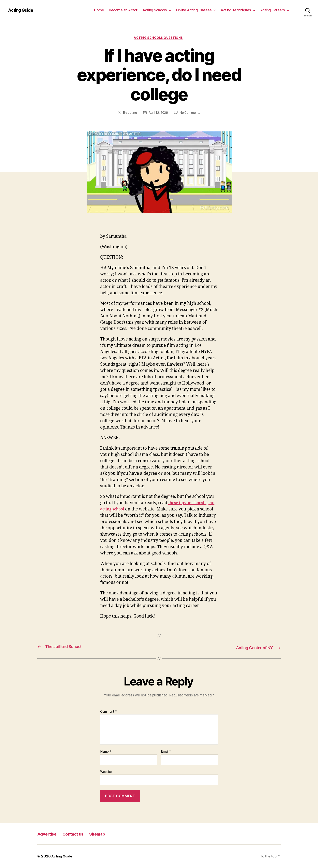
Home (99, 10)
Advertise (48, 834)
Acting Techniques (236, 10)
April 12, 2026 (158, 113)
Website (106, 772)
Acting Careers (273, 10)
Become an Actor (123, 10)
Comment (109, 712)
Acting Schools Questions (159, 38)
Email (166, 752)
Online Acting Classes (194, 10)
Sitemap (106, 834)
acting (131, 113)
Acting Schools (155, 10)
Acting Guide (22, 10)
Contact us (78, 834)
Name (106, 752)
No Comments (191, 113)
